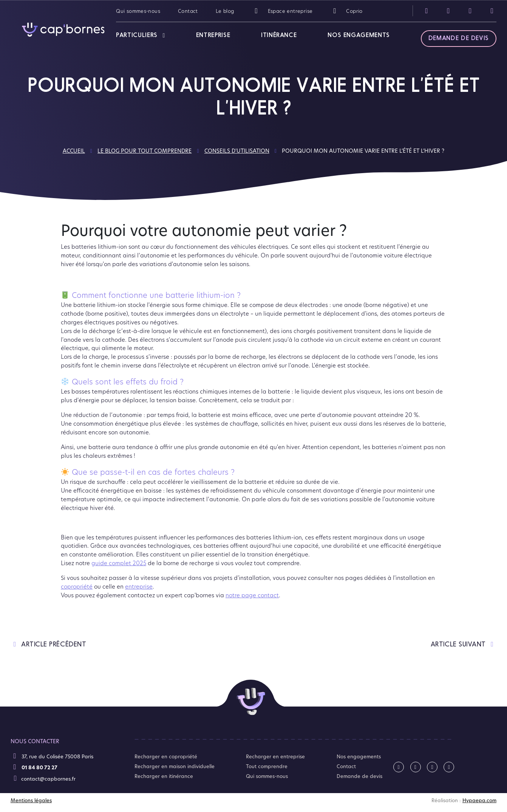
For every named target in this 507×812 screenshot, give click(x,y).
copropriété (77, 586)
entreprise (139, 586)
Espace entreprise (282, 11)
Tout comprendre (267, 766)
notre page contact (252, 595)
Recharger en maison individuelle (175, 766)
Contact (188, 11)
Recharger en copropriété (166, 756)
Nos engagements (359, 36)
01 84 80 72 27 (35, 767)
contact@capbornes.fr (44, 778)
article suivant (464, 644)
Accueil (74, 151)
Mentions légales (31, 800)
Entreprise (213, 36)
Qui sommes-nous (138, 11)
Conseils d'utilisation (237, 151)
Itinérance (279, 36)
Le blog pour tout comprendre (145, 151)
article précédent (48, 644)
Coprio (346, 11)
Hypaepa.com (479, 800)
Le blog (225, 11)
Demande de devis (459, 39)
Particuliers (137, 36)
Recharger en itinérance (164, 776)
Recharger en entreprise (275, 756)
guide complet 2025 (119, 563)
